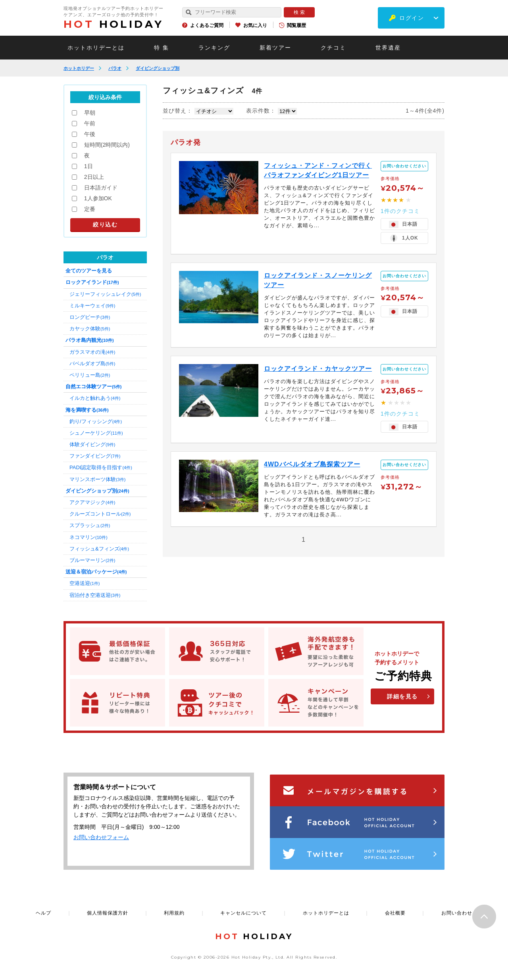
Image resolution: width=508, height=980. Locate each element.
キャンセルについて (243, 913)
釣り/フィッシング (96, 421)
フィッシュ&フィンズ (99, 549)
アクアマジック (92, 502)
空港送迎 (85, 583)
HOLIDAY (114, 24)
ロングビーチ (90, 317)
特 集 (162, 48)
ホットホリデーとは (96, 48)
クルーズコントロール (100, 514)
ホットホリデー (79, 68)
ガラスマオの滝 (92, 352)
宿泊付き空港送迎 (95, 595)
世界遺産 (388, 48)
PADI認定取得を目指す (101, 467)
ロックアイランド (92, 282)
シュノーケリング (96, 433)
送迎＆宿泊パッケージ (96, 572)
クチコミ (333, 48)
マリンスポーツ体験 (97, 479)
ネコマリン (89, 537)
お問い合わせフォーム (101, 837)
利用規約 (174, 913)
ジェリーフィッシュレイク (105, 294)
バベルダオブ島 (92, 363)
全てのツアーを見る (89, 271)
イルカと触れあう (95, 398)
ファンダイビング (95, 456)
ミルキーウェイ (92, 306)
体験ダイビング (92, 444)
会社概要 (395, 913)
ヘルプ (43, 913)
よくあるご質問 (207, 25)
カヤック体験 (90, 329)
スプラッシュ (90, 525)
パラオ (115, 68)
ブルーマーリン (92, 560)
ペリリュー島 (90, 375)
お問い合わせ (457, 913)
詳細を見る (402, 696)
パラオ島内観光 (90, 340)
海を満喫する (87, 410)
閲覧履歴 (296, 25)
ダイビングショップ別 (158, 68)
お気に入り (255, 25)
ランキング (214, 48)
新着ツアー (275, 48)
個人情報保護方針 (108, 913)
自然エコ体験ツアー (93, 386)
